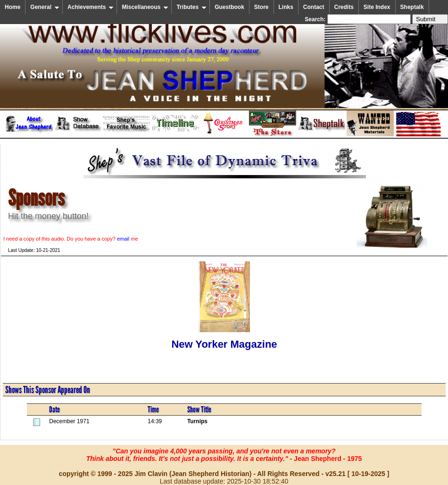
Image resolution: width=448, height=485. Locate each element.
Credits (344, 7)
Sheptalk (412, 7)
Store (261, 7)
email (123, 239)
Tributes (191, 7)
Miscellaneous (145, 7)
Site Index (377, 7)
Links (286, 7)
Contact (314, 7)
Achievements (91, 7)
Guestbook (229, 7)
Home (12, 7)
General (45, 7)
